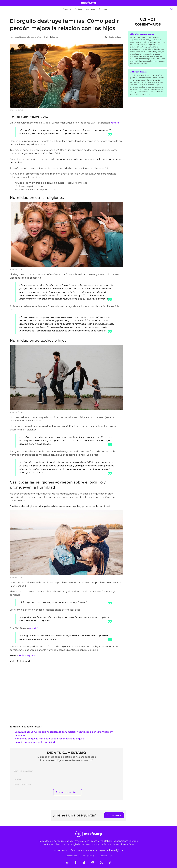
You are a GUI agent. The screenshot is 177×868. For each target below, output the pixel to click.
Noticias (79, 9)
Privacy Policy (88, 856)
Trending (67, 9)
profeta (38, 37)
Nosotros (103, 9)
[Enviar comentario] (68, 792)
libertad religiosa (27, 37)
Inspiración (91, 9)
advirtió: (34, 628)
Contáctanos (71, 856)
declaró (115, 123)
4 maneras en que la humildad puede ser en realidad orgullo (49, 739)
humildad (14, 37)
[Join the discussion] (67, 772)
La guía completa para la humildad (35, 742)
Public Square (27, 655)
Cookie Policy (106, 856)
